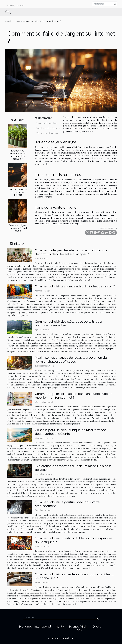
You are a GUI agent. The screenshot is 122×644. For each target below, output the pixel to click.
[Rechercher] (105, 4)
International (43, 627)
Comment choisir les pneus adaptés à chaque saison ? (75, 286)
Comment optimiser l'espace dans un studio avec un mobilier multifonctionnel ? (74, 396)
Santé (60, 627)
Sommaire (45, 118)
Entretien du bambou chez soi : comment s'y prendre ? (18, 155)
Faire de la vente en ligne (47, 133)
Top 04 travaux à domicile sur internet (18, 192)
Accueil (8, 21)
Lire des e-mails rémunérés (48, 128)
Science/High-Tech (78, 628)
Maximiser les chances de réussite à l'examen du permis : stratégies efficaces (71, 359)
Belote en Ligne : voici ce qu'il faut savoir (18, 228)
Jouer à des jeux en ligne (47, 123)
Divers (17, 21)
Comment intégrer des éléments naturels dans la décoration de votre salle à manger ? (71, 252)
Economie (25, 627)
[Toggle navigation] (8, 12)
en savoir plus (72, 150)
